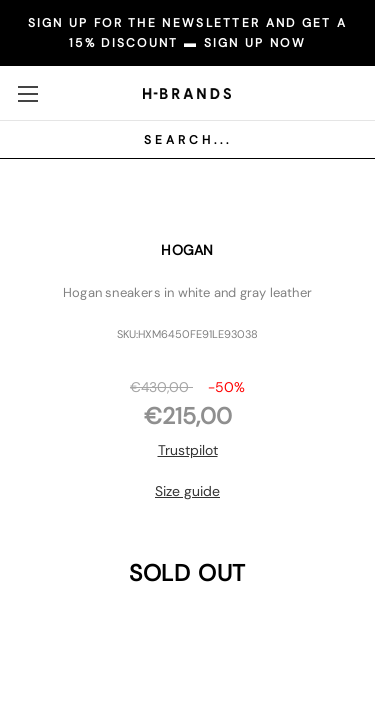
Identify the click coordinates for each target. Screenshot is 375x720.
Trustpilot (188, 450)
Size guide (187, 491)
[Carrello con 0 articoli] (340, 92)
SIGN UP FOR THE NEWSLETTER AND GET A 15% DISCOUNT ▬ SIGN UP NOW (188, 33)
